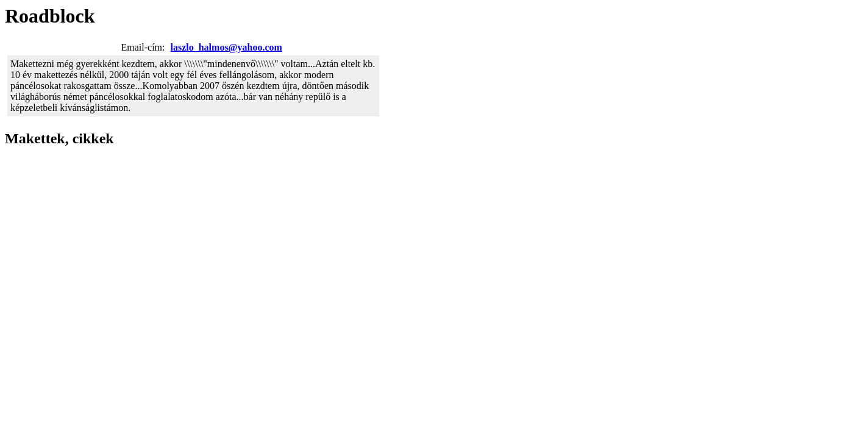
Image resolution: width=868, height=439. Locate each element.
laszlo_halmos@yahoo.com (226, 47)
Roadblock (50, 16)
